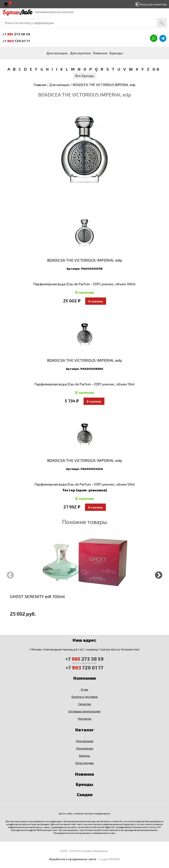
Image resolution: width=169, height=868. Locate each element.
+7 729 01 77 (16, 41)
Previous (10, 575)
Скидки (85, 794)
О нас (85, 689)
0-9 (156, 69)
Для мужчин (80, 53)
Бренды (116, 53)
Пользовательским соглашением (72, 833)
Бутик (17, 12)
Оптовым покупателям (84, 711)
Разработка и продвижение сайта (73, 859)
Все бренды (85, 76)
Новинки (100, 53)
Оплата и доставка (84, 696)
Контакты (85, 718)
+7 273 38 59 (16, 34)
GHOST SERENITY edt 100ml (37, 596)
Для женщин (57, 53)
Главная (40, 85)
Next (159, 575)
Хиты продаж (84, 763)
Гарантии (85, 704)
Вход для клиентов (153, 4)
